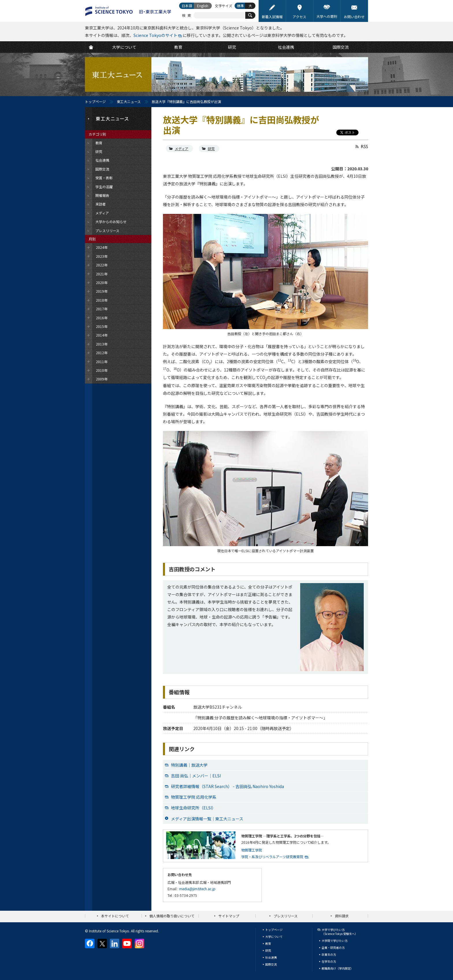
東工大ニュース (129, 101)
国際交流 (271, 964)
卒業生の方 (329, 954)
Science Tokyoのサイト (155, 35)
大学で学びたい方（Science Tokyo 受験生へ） (340, 932)
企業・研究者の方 (333, 948)
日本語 (187, 6)
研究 (211, 149)
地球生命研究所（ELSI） (193, 808)
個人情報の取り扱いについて (172, 916)
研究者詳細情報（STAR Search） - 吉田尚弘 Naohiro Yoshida (228, 786)
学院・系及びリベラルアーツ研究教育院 (272, 857)
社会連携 (271, 957)
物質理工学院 (252, 850)
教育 (268, 943)
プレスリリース (286, 916)
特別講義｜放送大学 (189, 765)
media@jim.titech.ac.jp (197, 889)
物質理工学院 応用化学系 (194, 797)
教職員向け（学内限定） (337, 968)
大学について (274, 937)
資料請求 (342, 916)
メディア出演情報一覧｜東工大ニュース (207, 819)
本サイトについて (115, 916)
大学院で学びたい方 (335, 941)
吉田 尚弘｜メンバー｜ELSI (196, 776)
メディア (182, 149)
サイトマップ (229, 916)
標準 (240, 6)
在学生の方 (329, 961)
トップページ (95, 101)
